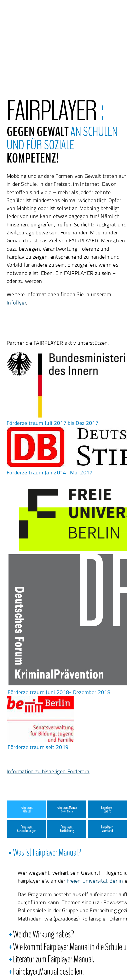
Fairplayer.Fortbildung (67, 829)
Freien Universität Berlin (95, 881)
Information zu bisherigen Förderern (48, 771)
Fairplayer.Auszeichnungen (27, 829)
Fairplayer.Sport (107, 810)
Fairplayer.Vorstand (107, 829)
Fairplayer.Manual (27, 810)
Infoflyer (16, 303)
